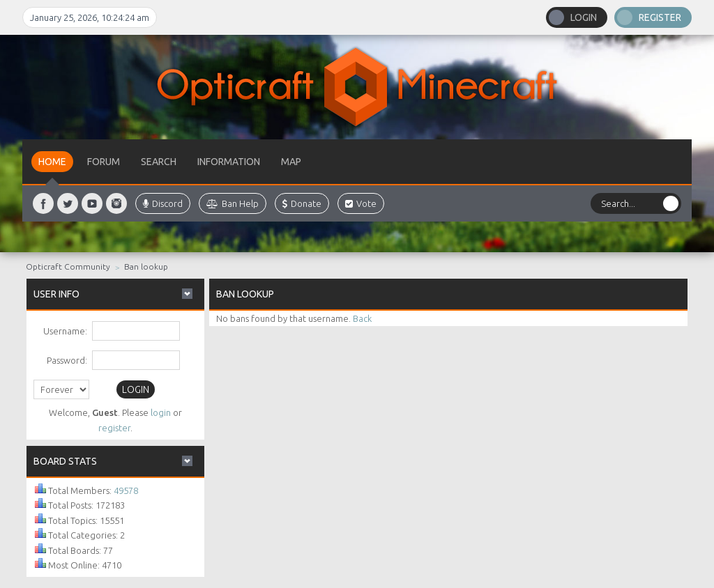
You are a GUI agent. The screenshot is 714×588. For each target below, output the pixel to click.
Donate (302, 203)
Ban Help (233, 203)
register (114, 428)
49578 (126, 490)
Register (660, 17)
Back (362, 318)
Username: (65, 331)
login (161, 412)
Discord (163, 203)
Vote (361, 203)
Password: (67, 360)
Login (584, 17)
